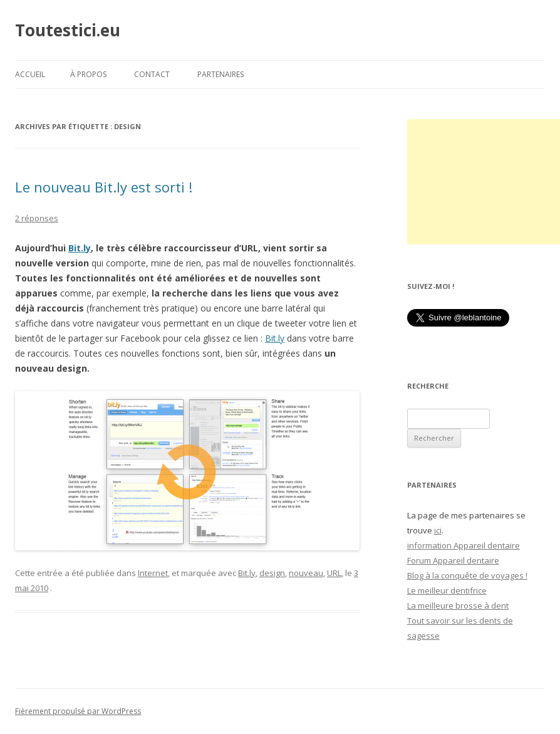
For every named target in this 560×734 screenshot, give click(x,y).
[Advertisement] (484, 182)
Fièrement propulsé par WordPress (78, 711)
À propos (88, 74)
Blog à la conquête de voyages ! (467, 575)
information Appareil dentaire (464, 545)
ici (438, 530)
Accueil (30, 74)
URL (334, 573)
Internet (153, 573)
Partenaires (220, 74)
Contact (152, 74)
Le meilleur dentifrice (447, 590)
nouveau (306, 573)
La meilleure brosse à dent (458, 606)
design (272, 573)
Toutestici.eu (68, 30)
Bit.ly (80, 248)
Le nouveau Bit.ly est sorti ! (104, 187)
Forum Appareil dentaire (453, 560)
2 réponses (37, 218)
